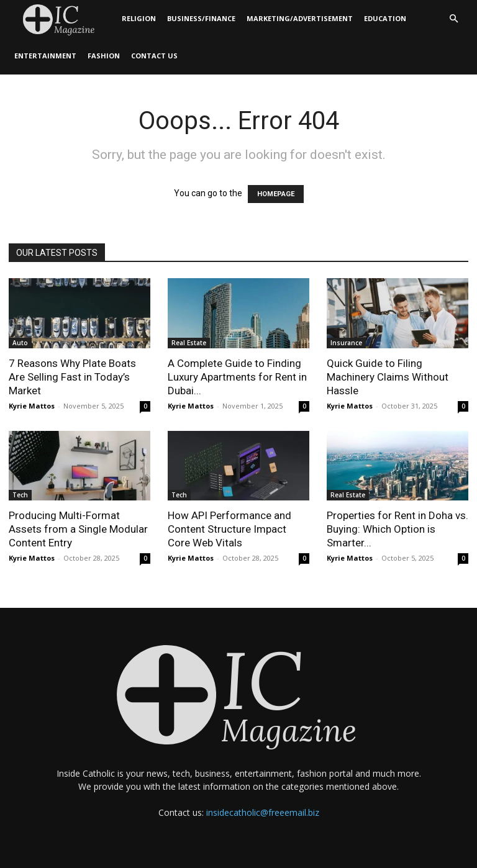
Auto (20, 343)
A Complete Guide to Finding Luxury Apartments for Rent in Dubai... (237, 377)
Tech (20, 495)
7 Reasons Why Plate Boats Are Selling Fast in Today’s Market (72, 377)
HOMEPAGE (276, 194)
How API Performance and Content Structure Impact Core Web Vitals (229, 529)
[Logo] (62, 19)
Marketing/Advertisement (300, 18)
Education (385, 18)
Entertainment (45, 56)
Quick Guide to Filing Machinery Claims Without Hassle (388, 377)
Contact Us (154, 56)
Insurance (346, 343)
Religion (139, 18)
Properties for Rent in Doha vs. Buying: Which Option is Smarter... (397, 529)
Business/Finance (201, 18)
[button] (453, 19)
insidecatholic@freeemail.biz (263, 812)
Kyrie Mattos (32, 406)
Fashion (104, 56)
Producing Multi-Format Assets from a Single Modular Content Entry (78, 529)
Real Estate (189, 343)
